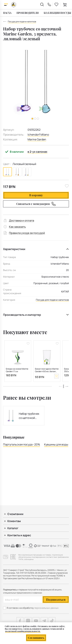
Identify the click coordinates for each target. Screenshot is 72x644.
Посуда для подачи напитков (52, 300)
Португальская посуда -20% (22, 444)
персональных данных (46, 608)
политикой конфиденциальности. (23, 631)
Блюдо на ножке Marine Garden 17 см (17, 370)
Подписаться (56, 600)
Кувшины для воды (56, 444)
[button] (35, 119)
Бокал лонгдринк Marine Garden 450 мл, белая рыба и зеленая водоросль (47, 370)
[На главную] (14, 5)
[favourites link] (56, 4)
